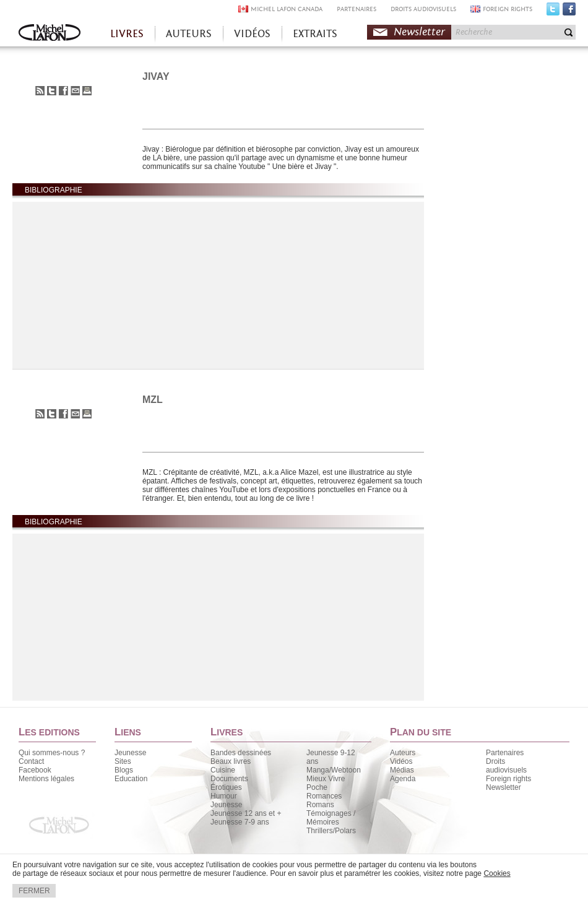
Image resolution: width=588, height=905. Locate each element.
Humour (224, 796)
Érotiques (226, 787)
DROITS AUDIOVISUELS (423, 9)
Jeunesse (130, 753)
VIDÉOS (252, 34)
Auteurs (403, 753)
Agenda (403, 779)
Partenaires (505, 753)
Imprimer (87, 91)
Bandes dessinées (241, 753)
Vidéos (401, 761)
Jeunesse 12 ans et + (246, 813)
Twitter (553, 12)
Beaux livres (231, 761)
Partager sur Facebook (63, 91)
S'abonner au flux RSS (40, 91)
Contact (31, 761)
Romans (320, 805)
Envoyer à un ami (75, 91)
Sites (123, 761)
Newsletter (419, 32)
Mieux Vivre (326, 779)
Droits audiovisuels (506, 766)
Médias (402, 770)
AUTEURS (189, 34)
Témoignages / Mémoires (331, 818)
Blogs (124, 770)
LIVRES (127, 34)
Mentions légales (46, 779)
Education (131, 779)
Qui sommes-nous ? (52, 753)
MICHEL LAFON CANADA (287, 9)
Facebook (569, 12)
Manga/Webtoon (334, 770)
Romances (324, 796)
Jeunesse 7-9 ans (240, 822)
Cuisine (223, 770)
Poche (317, 787)
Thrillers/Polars (331, 831)
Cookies (497, 873)
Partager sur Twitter (52, 91)
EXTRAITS (315, 34)
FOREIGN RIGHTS (508, 9)
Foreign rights (508, 779)
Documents (229, 779)
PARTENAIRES (357, 9)
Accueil (50, 34)
